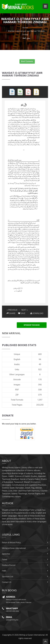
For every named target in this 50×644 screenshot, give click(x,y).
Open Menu (45, 6)
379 (40, 395)
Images (17, 385)
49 (40, 364)
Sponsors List (8, 577)
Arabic (17, 364)
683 (40, 354)
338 (40, 390)
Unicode (17, 380)
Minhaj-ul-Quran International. (32, 635)
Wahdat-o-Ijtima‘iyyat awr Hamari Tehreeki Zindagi (22, 74)
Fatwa (5, 560)
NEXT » (25, 310)
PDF (17, 390)
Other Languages (17, 375)
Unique (17, 354)
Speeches (6, 554)
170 (40, 380)
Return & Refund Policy (11, 543)
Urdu (17, 370)
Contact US (7, 582)
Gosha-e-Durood (9, 565)
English (17, 359)
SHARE (11, 313)
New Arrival (11, 333)
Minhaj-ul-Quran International (14, 548)
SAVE (22, 313)
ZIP (17, 395)
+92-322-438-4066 (12, 611)
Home (25, 28)
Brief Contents (27, 61)
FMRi (4, 571)
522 (40, 370)
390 (40, 385)
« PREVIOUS (12, 310)
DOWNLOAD (37, 313)
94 (40, 359)
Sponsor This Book (32, 325)
